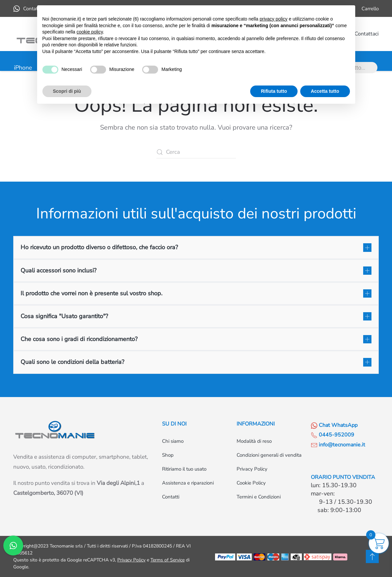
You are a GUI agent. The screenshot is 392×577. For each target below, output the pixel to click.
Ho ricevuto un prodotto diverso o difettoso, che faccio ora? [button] (99, 247)
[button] (372, 556)
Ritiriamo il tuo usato (184, 469)
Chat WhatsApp (334, 425)
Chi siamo (173, 441)
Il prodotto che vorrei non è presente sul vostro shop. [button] (91, 293)
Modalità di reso (254, 441)
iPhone (23, 68)
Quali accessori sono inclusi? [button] (58, 270)
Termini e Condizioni (259, 497)
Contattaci (367, 34)
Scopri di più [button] (67, 91)
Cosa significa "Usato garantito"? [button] (64, 316)
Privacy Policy (252, 469)
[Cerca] (196, 152)
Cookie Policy (251, 483)
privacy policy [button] (273, 19)
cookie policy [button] (90, 32)
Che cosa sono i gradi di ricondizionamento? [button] (79, 339)
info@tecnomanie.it (338, 445)
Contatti (171, 497)
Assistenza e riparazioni (188, 483)
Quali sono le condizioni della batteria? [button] (72, 362)
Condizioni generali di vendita (269, 455)
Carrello (370, 9)
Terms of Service (168, 560)
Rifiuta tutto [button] (274, 91)
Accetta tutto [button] (325, 91)
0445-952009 (333, 435)
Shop (168, 455)
